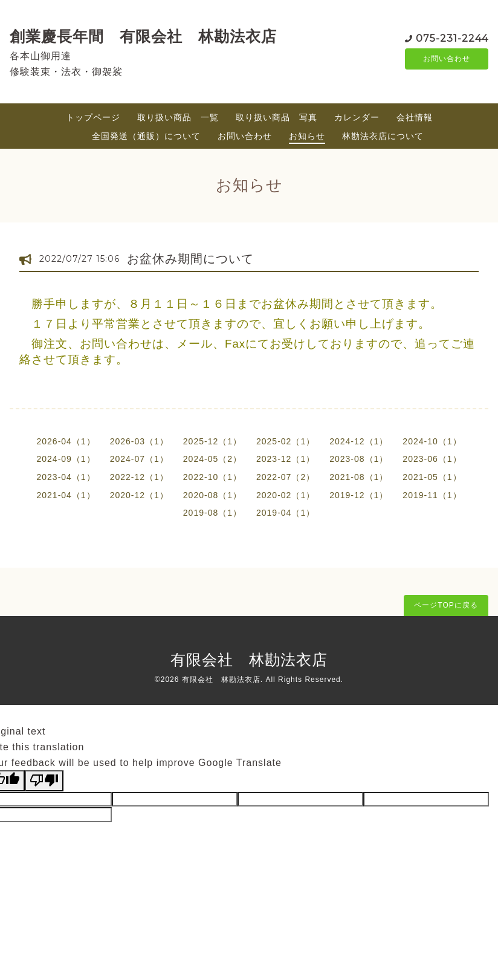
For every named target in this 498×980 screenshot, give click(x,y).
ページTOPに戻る (446, 605)
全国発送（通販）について (146, 136)
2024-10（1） (432, 441)
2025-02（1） (286, 441)
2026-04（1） (66, 441)
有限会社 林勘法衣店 (249, 660)
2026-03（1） (139, 441)
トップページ (93, 117)
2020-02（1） (286, 495)
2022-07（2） (286, 477)
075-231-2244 (452, 37)
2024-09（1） (66, 459)
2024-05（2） (212, 459)
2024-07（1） (139, 459)
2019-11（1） (432, 495)
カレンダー (357, 117)
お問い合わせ (447, 59)
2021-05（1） (432, 477)
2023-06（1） (432, 459)
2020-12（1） (139, 495)
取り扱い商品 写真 (276, 117)
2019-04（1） (286, 513)
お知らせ (307, 136)
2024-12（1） (359, 441)
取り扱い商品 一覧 (178, 117)
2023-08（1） (359, 459)
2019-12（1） (359, 495)
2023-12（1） (286, 459)
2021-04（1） (66, 495)
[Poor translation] (44, 780)
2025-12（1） (212, 441)
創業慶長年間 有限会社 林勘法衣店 (143, 36)
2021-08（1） (359, 477)
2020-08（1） (212, 495)
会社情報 (415, 117)
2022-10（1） (212, 477)
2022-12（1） (139, 477)
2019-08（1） (212, 513)
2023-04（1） (66, 477)
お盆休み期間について (190, 259)
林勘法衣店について (383, 136)
